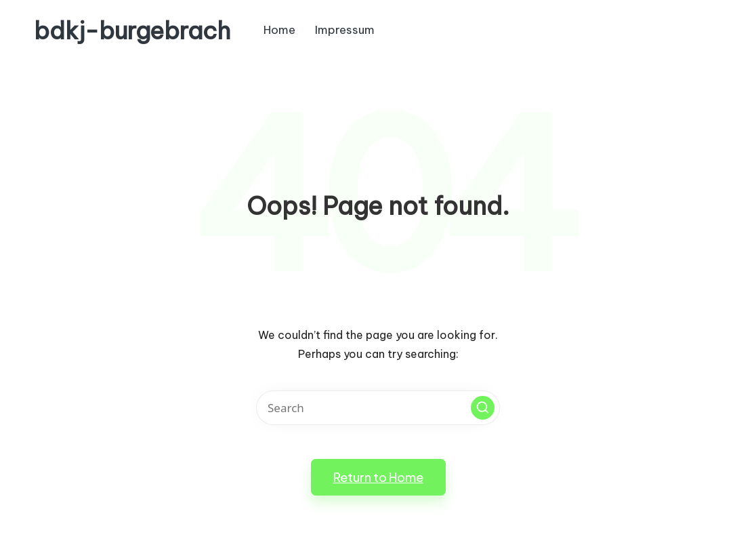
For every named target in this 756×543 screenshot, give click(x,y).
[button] (483, 408)
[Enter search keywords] (378, 408)
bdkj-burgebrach (132, 31)
